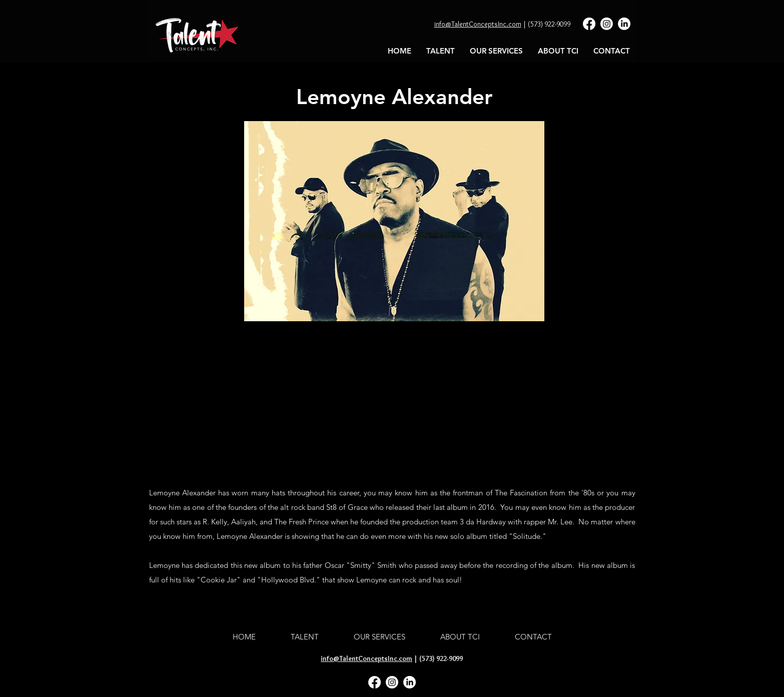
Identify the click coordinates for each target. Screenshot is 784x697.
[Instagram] (607, 24)
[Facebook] (589, 24)
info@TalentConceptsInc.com (478, 24)
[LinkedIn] (624, 24)
